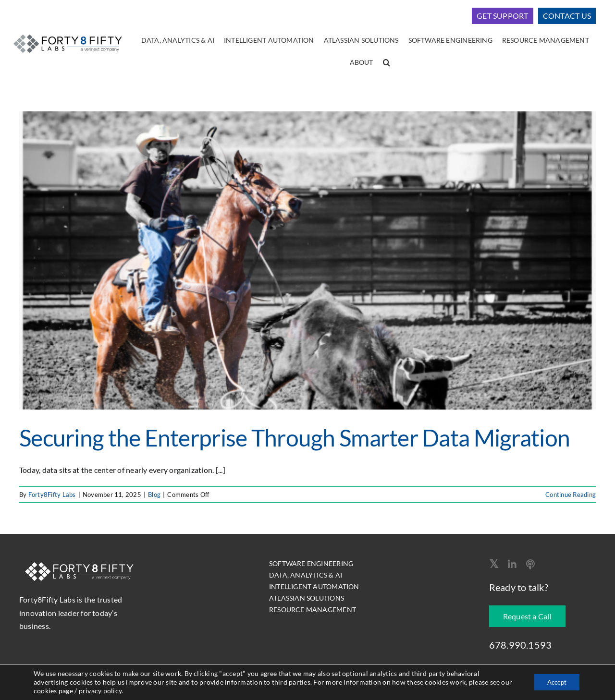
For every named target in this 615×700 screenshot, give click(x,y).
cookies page (66, 691)
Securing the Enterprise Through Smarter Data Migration (295, 438)
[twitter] (494, 564)
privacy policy (113, 691)
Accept (554, 682)
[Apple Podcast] (530, 565)
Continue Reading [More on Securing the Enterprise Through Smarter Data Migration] (571, 495)
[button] (387, 63)
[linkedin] (512, 565)
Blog (154, 495)
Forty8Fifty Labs (52, 495)
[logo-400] (68, 34)
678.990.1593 (521, 645)
